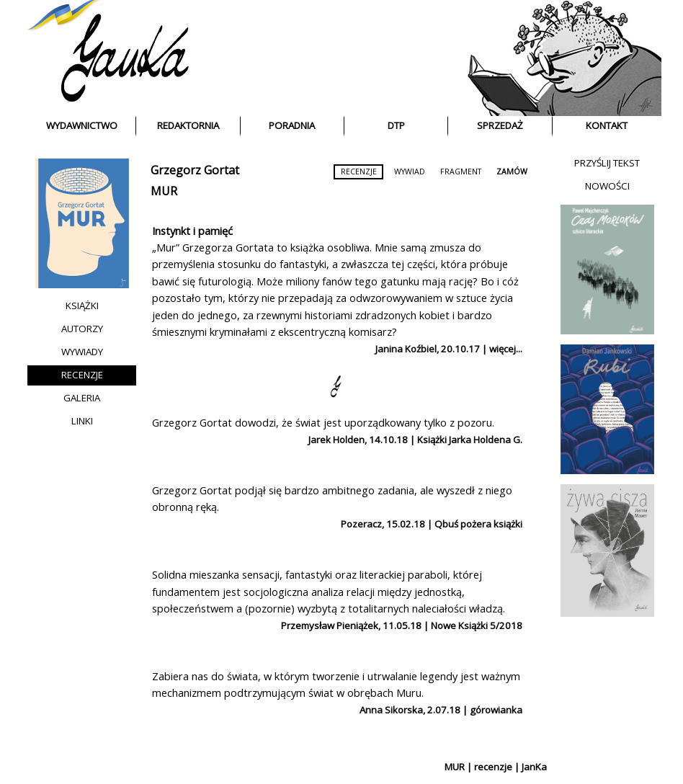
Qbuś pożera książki (478, 524)
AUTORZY (82, 329)
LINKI (82, 421)
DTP (396, 125)
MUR (164, 191)
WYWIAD (410, 171)
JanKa (534, 767)
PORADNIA (292, 125)
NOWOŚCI (607, 186)
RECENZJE (82, 375)
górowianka (496, 710)
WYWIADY (82, 352)
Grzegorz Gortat (195, 170)
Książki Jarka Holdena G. (470, 440)
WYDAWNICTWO (82, 125)
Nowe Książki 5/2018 (477, 625)
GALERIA (82, 398)
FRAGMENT (461, 171)
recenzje (493, 767)
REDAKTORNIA (188, 125)
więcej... (506, 349)
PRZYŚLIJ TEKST (607, 163)
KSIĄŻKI (82, 306)
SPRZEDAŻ (500, 125)
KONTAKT (607, 125)
